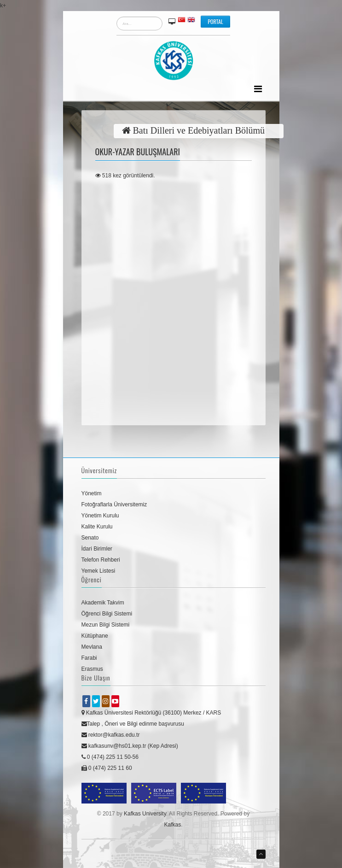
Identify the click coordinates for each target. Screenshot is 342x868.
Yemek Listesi (99, 571)
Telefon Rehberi (101, 560)
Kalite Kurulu (97, 527)
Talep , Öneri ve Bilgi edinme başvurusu (133, 724)
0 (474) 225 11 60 (107, 768)
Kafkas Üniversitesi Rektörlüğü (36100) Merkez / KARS (151, 713)
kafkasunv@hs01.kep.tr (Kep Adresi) (130, 746)
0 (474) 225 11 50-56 (110, 757)
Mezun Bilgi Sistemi (106, 625)
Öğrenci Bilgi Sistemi (107, 614)
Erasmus (92, 669)
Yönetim (92, 493)
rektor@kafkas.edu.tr (111, 735)
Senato (90, 538)
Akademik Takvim (103, 603)
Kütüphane (95, 636)
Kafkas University (145, 814)
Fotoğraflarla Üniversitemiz (114, 504)
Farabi (89, 658)
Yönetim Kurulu (100, 516)
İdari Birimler (97, 549)
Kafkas (172, 825)
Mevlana (92, 647)
